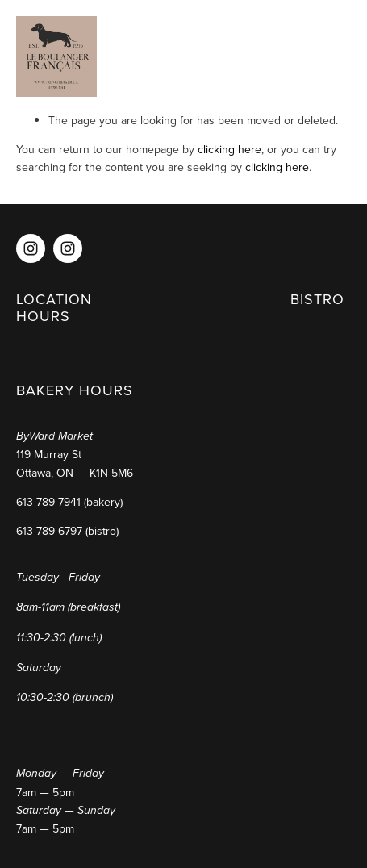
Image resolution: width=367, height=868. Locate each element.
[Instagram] (31, 248)
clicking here (229, 149)
